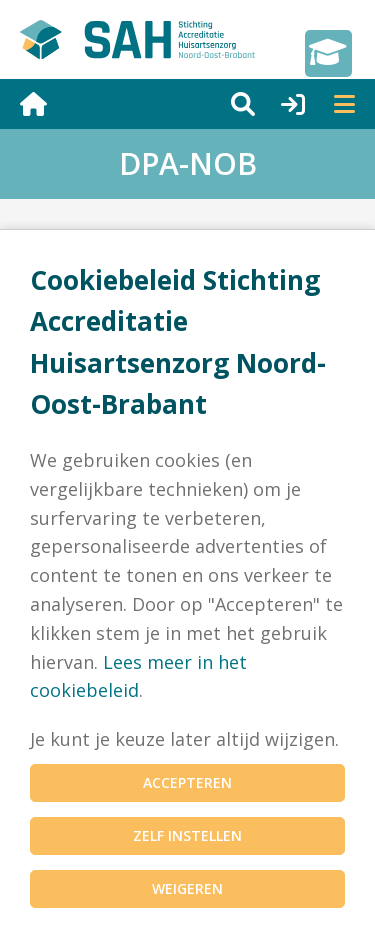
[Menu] (330, 104)
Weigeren (187, 888)
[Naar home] (112, 104)
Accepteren (187, 782)
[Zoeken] (229, 104)
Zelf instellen (187, 835)
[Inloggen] (280, 104)
